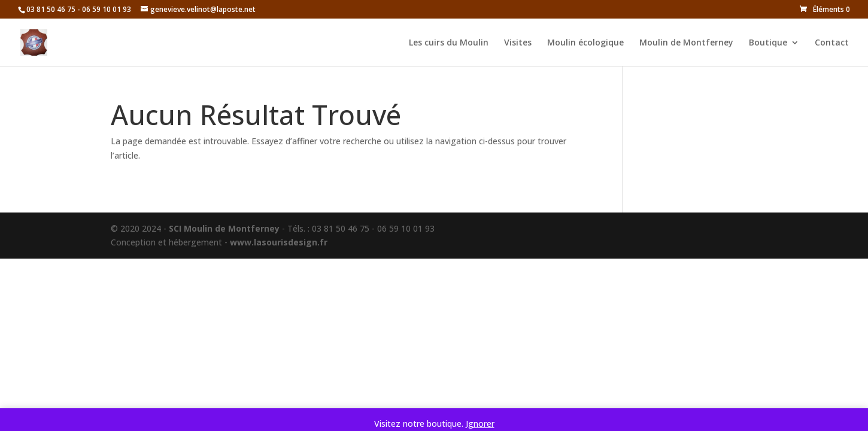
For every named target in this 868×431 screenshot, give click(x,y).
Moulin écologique (585, 43)
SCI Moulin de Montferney (224, 228)
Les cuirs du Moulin (449, 43)
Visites (518, 43)
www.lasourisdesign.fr (279, 242)
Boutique (768, 43)
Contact (832, 43)
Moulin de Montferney (686, 43)
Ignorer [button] (480, 424)
